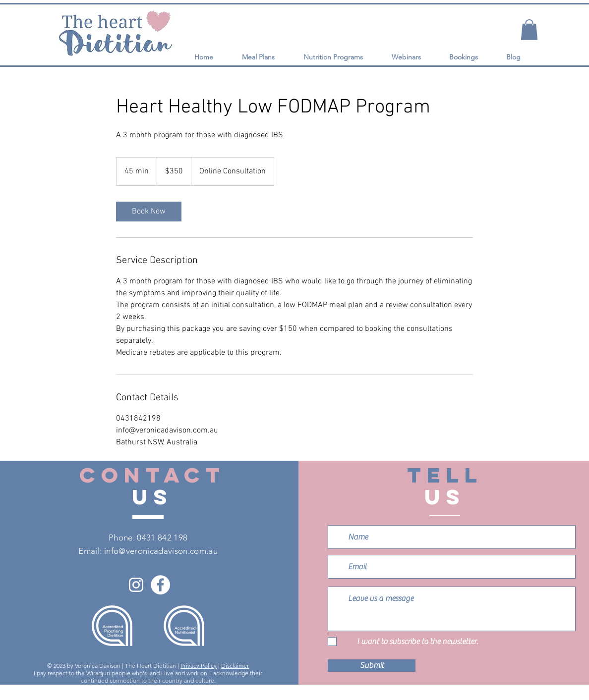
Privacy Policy (199, 666)
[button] (529, 30)
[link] (149, 212)
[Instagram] (136, 585)
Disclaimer (235, 666)
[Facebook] (160, 585)
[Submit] (372, 666)
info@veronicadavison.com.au (161, 551)
